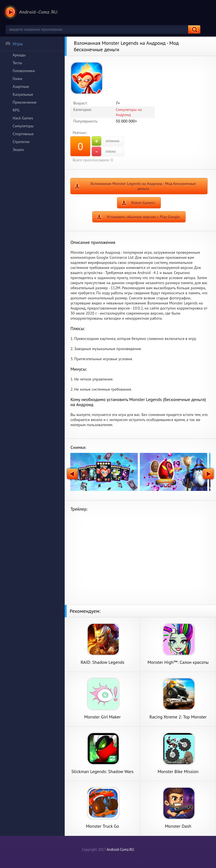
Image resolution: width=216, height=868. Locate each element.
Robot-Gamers (143, 203)
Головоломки (24, 71)
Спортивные (23, 134)
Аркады (19, 55)
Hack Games (23, 118)
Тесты (17, 63)
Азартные (21, 86)
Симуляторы (23, 126)
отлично (105, 141)
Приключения (25, 102)
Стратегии (21, 142)
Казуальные (23, 94)
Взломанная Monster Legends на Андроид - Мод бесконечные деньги (143, 186)
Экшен (18, 150)
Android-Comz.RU (120, 850)
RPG (16, 110)
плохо (104, 152)
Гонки (17, 79)
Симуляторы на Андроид (129, 112)
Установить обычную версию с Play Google (143, 217)
